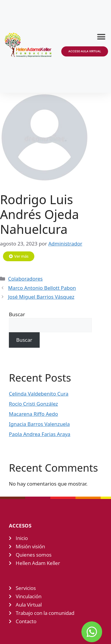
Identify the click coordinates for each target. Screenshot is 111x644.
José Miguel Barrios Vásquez (41, 297)
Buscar (17, 314)
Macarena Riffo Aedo (33, 414)
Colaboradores (25, 279)
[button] (101, 37)
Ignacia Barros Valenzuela (39, 424)
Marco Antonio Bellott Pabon (42, 288)
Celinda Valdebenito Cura (39, 394)
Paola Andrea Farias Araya (40, 434)
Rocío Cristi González (33, 404)
